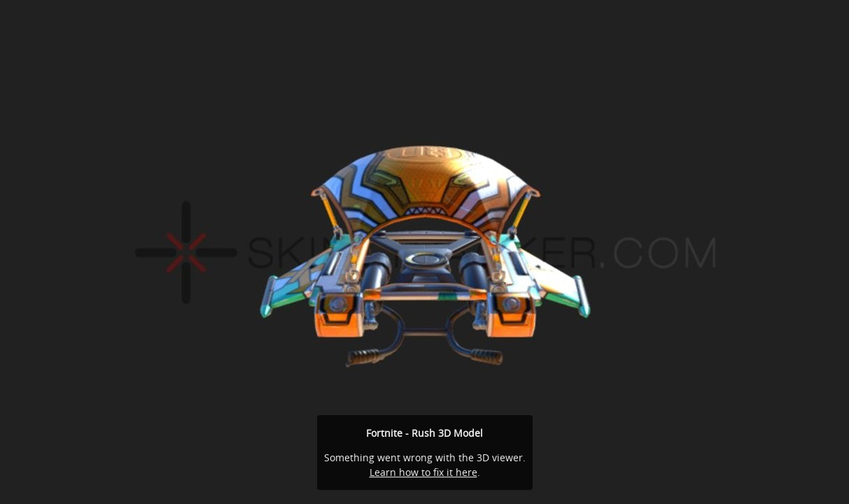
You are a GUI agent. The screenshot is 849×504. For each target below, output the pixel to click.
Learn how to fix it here (423, 472)
